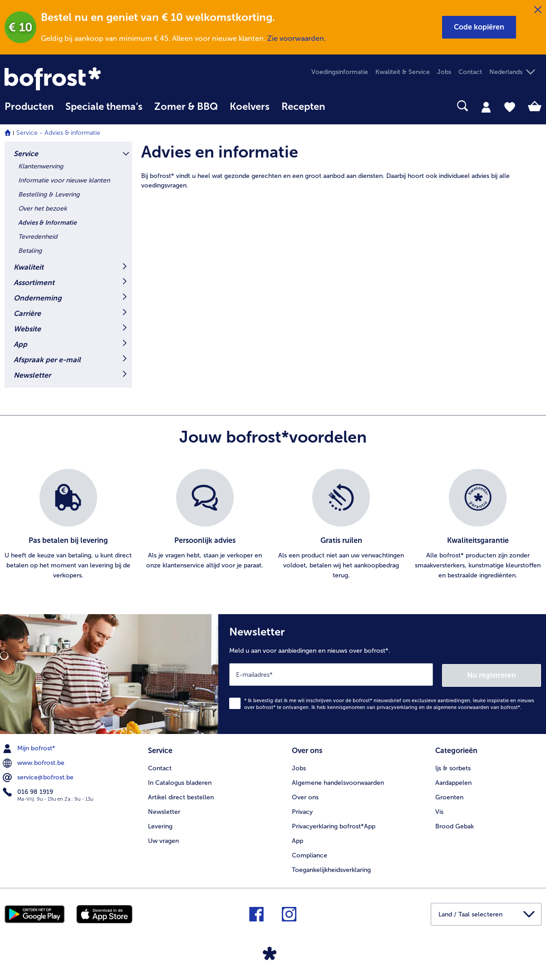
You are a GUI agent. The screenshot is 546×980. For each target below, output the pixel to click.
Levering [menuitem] (160, 825)
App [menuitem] (298, 840)
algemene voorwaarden (461, 707)
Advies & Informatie (47, 223)
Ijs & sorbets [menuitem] (453, 767)
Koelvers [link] (250, 107)
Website (27, 329)
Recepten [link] (303, 107)
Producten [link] (29, 107)
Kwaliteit (29, 267)
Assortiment (34, 283)
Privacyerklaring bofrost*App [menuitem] (334, 825)
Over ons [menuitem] (305, 796)
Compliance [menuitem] (310, 854)
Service (26, 154)
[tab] (486, 107)
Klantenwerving (41, 166)
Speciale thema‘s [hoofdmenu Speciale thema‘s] (104, 107)
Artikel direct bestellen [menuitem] (181, 796)
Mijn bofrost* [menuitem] (30, 748)
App (20, 344)
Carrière (27, 313)
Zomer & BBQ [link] (186, 107)
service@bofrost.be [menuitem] (39, 777)
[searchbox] (343, 106)
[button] (479, 27)
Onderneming (38, 298)
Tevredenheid (38, 237)
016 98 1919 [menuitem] (29, 791)
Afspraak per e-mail (47, 360)
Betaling (30, 251)
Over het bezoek (42, 209)
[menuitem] (29, 111)
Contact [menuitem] (470, 72)
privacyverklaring (397, 707)
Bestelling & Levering (49, 195)
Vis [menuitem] (439, 810)
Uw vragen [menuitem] (163, 840)
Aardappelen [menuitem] (453, 781)
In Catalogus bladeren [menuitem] (180, 781)
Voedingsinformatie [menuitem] (340, 72)
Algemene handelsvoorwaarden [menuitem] (338, 781)
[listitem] (68, 525)
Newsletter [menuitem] (164, 810)
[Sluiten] (538, 10)
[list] (273, 525)
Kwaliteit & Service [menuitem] (403, 72)
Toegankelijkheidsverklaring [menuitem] (331, 869)
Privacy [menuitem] (302, 810)
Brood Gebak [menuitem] (455, 825)
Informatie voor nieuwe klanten (64, 180)
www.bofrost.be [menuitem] (34, 762)
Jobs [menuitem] (444, 72)
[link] (85, 79)
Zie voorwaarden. (297, 38)
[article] (341, 166)
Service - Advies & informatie (58, 133)
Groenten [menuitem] (449, 796)
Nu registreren (505, 674)
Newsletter (32, 375)
